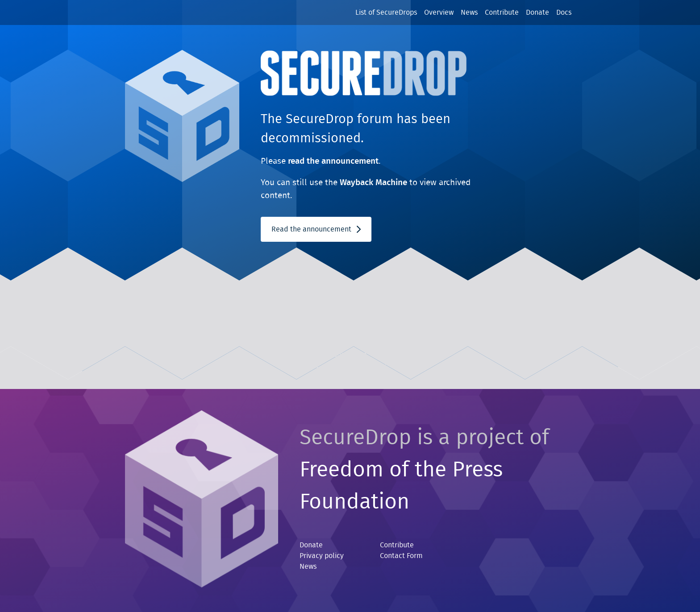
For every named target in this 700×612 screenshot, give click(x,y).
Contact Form (401, 556)
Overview (439, 12)
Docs (564, 12)
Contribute (502, 12)
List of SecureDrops (386, 12)
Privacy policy (322, 556)
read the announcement (333, 161)
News (469, 12)
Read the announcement (316, 229)
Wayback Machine (373, 183)
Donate (537, 12)
